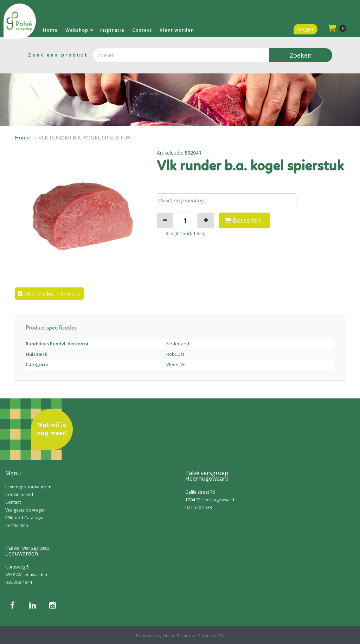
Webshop (77, 30)
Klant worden (177, 30)
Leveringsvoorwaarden (28, 487)
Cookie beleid (19, 495)
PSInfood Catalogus (25, 518)
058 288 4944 (19, 582)
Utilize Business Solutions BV (194, 636)
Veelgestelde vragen (25, 510)
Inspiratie (112, 30)
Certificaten (17, 525)
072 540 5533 (199, 508)
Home (50, 30)
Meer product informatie (52, 294)
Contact (142, 30)
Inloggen (306, 29)
